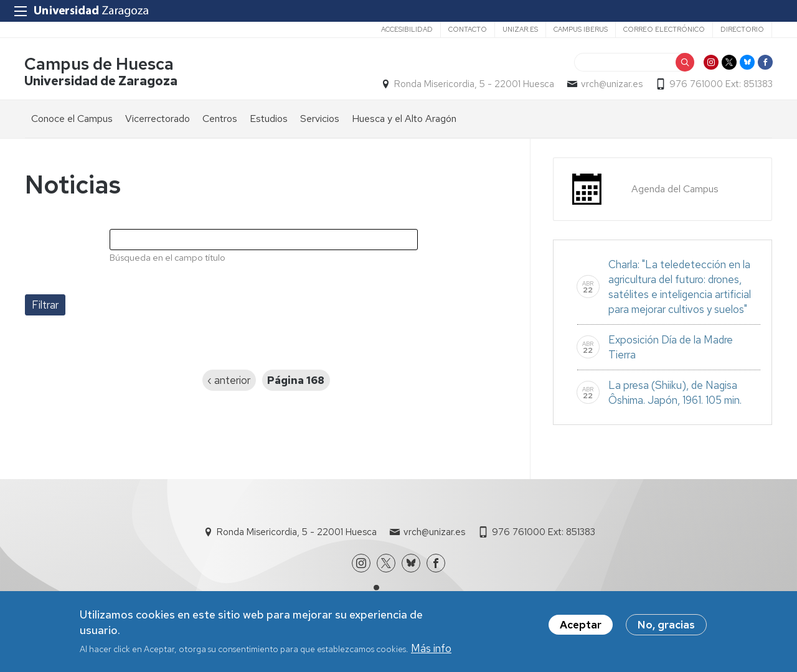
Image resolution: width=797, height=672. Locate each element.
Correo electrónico (664, 29)
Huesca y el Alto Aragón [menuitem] (404, 119)
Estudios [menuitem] (269, 119)
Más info (431, 650)
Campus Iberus (581, 29)
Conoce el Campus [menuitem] (72, 119)
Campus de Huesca (100, 64)
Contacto (468, 29)
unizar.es (520, 29)
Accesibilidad (407, 29)
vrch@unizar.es (611, 85)
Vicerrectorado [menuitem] (158, 119)
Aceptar (581, 627)
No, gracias (666, 627)
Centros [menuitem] (220, 119)
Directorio (742, 29)
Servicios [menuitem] (320, 119)
